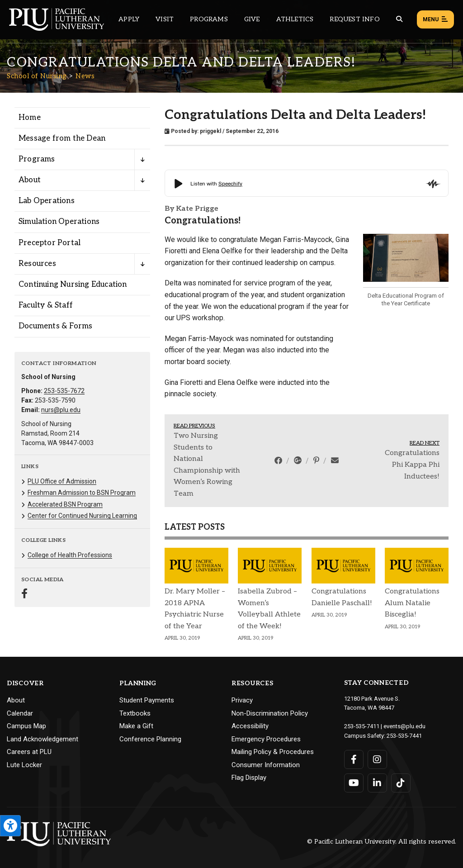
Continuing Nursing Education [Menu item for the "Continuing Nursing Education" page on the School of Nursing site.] (73, 285)
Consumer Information (266, 765)
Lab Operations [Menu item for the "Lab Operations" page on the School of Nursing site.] (47, 201)
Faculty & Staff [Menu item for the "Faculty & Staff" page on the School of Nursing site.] (46, 305)
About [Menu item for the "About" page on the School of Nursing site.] (30, 180)
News (85, 76)
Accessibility (250, 726)
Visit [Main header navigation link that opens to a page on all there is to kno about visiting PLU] (165, 19)
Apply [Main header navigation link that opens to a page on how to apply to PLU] (129, 19)
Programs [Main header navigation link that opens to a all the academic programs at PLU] (209, 19)
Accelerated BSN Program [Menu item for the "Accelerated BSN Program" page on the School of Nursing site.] (65, 504)
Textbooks (135, 713)
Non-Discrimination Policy (270, 713)
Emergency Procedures (266, 739)
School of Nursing (37, 76)
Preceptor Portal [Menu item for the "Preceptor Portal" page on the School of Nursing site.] (50, 243)
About (16, 700)
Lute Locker (24, 765)
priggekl (210, 131)
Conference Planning (150, 739)
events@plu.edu (404, 726)
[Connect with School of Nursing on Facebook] (24, 595)
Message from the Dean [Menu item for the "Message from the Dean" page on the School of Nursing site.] (62, 138)
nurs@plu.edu (61, 410)
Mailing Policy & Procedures (273, 752)
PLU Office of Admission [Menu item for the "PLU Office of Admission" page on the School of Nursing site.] (62, 481)
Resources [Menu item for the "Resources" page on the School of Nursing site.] (37, 264)
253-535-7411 (362, 726)
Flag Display (249, 778)
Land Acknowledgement (43, 739)
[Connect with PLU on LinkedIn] (377, 783)
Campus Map (26, 726)
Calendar (20, 713)
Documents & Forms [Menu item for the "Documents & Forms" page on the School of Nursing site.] (55, 326)
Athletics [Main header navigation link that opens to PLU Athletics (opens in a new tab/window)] (295, 19)
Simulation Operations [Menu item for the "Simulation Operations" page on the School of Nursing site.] (59, 222)
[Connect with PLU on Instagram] (377, 759)
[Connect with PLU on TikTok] (401, 783)
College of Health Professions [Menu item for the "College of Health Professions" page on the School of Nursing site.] (70, 555)
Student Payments (147, 700)
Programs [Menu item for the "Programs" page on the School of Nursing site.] (37, 159)
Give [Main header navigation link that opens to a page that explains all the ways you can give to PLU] (252, 19)
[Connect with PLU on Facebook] (354, 759)
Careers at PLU (29, 752)
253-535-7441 (404, 736)
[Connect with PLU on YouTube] (354, 783)
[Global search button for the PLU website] (399, 19)
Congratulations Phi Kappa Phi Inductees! (412, 465)
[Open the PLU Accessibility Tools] (10, 826)
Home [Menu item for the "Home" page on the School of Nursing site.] (30, 118)
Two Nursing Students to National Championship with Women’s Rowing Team (207, 465)
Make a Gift (136, 726)
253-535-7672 (64, 391)
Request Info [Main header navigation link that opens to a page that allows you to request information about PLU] (354, 19)
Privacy (242, 700)
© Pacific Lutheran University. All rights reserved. (382, 842)
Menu (435, 20)
